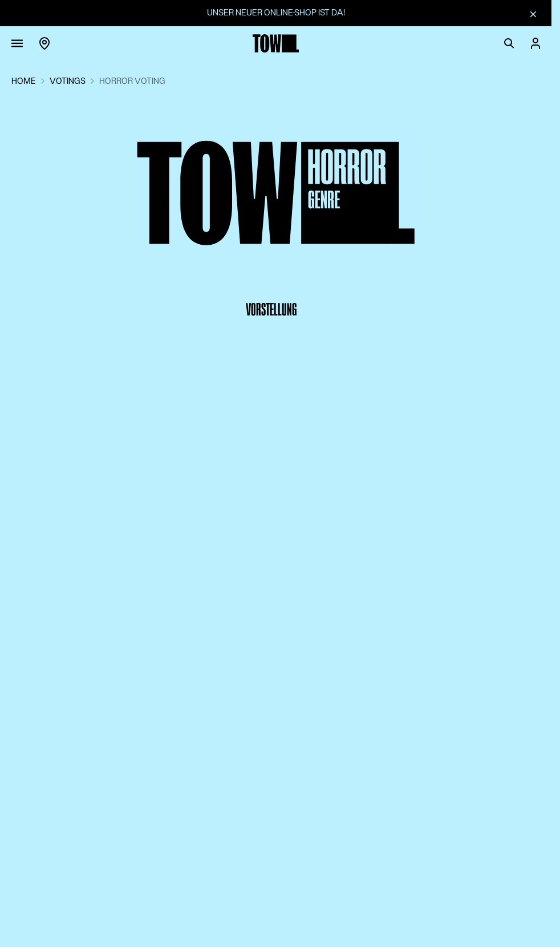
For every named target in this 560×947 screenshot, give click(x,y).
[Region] (44, 43)
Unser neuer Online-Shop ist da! (276, 13)
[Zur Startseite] (276, 43)
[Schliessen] (533, 14)
